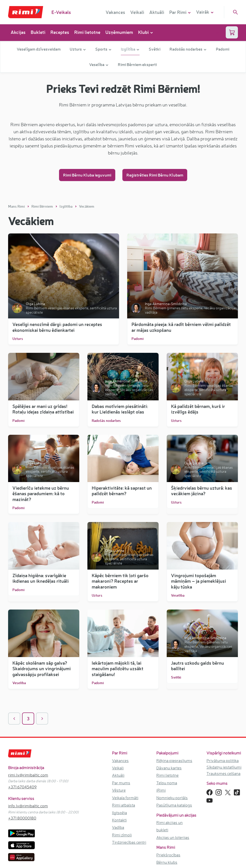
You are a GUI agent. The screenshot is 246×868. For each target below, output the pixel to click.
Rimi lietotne (87, 32)
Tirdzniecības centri (129, 842)
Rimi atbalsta (124, 805)
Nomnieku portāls (172, 798)
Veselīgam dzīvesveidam (39, 49)
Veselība (178, 595)
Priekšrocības (168, 855)
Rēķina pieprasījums (174, 761)
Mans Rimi (17, 206)
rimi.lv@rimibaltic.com (28, 775)
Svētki (155, 49)
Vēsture (119, 790)
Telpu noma (167, 783)
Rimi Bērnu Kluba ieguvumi (87, 175)
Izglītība (66, 206)
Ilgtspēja (119, 813)
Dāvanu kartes (169, 768)
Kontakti (119, 820)
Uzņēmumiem (119, 32)
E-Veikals (61, 12)
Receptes (60, 32)
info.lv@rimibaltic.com (28, 806)
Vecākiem (87, 206)
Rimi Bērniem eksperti (137, 64)
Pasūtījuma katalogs (174, 805)
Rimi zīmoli (122, 835)
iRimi (161, 790)
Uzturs (18, 339)
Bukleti (38, 32)
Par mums (121, 783)
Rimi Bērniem (43, 206)
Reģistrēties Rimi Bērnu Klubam (155, 175)
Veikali (137, 12)
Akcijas (18, 32)
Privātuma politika (223, 761)
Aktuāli (157, 12)
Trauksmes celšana (223, 773)
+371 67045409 (22, 787)
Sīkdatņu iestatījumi (224, 767)
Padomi (223, 49)
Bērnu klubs (167, 862)
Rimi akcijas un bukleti (169, 826)
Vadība (118, 827)
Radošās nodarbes (106, 421)
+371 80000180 (22, 818)
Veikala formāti (125, 798)
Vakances (115, 12)
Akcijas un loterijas (173, 837)
